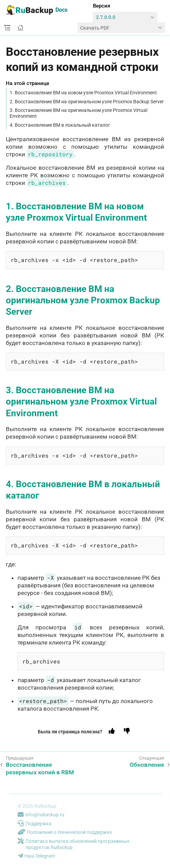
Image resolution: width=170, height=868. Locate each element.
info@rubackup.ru (41, 815)
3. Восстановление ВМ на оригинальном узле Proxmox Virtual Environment (78, 113)
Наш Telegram (36, 856)
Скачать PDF (95, 28)
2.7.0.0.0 (106, 17)
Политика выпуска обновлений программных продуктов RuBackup (73, 844)
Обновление (147, 765)
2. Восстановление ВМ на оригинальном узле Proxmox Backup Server (87, 102)
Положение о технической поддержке (65, 832)
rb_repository (50, 154)
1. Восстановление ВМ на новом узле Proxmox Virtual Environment (83, 93)
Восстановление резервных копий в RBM (40, 768)
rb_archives (47, 183)
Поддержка (35, 824)
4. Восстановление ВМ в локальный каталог (60, 125)
